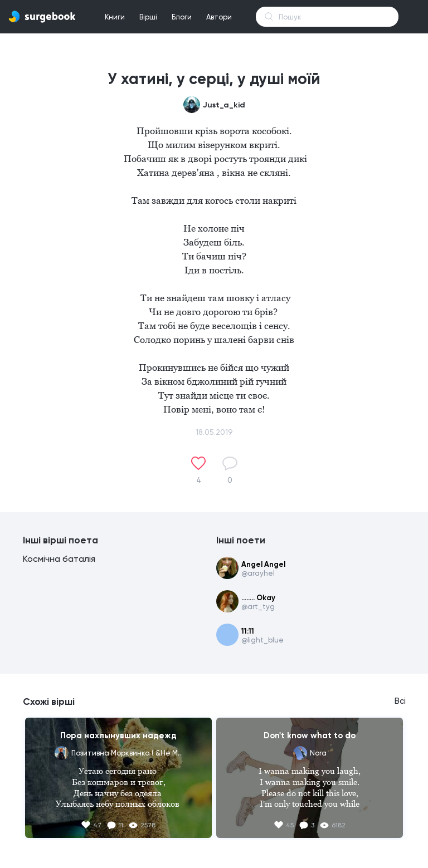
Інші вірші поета (60, 540)
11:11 (248, 631)
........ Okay (258, 598)
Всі (400, 701)
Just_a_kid (224, 105)
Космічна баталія (59, 559)
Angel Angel (263, 564)
